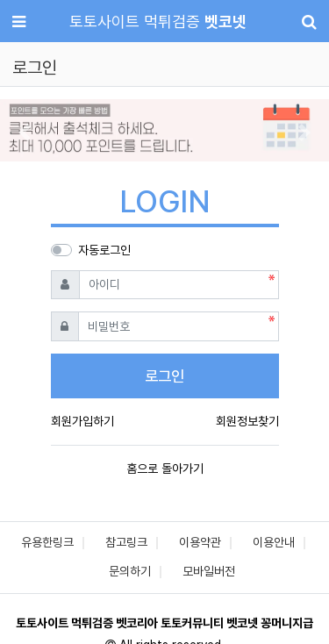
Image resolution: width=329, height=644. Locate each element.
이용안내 (274, 542)
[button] (25, 132)
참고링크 (126, 542)
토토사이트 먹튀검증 (158, 21)
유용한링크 (47, 542)
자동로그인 (104, 250)
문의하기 (130, 571)
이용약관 (200, 542)
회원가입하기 (82, 421)
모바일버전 (209, 571)
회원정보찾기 (247, 421)
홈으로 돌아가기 (165, 469)
